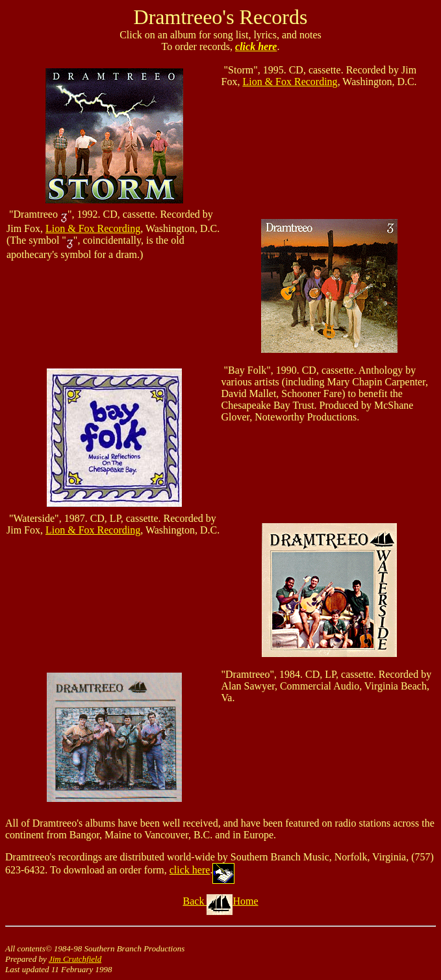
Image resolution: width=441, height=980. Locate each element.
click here (256, 46)
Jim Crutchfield (75, 959)
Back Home (221, 901)
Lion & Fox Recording (290, 82)
